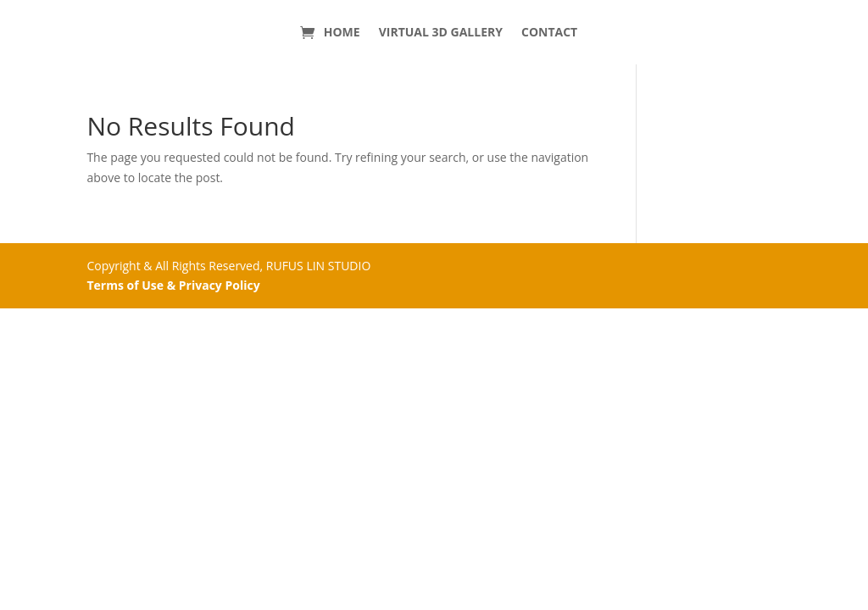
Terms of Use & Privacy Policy (173, 285)
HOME (342, 32)
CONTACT (549, 32)
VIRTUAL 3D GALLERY (441, 32)
